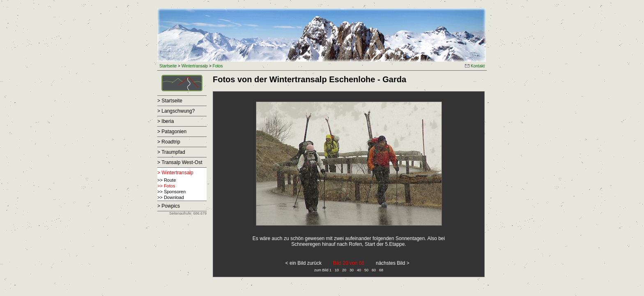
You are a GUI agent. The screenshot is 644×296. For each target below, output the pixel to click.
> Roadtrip (169, 142)
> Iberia (166, 121)
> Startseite (170, 101)
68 (381, 270)
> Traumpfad (171, 152)
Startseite (168, 66)
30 (352, 270)
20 (344, 270)
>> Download (171, 197)
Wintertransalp (195, 66)
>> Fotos (166, 186)
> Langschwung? (176, 111)
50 (366, 270)
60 (374, 270)
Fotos (218, 66)
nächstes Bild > (393, 263)
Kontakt (475, 66)
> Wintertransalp (175, 173)
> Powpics (169, 206)
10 (337, 270)
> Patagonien (172, 132)
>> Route (167, 180)
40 (359, 270)
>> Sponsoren (171, 192)
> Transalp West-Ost (180, 162)
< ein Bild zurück (304, 263)
